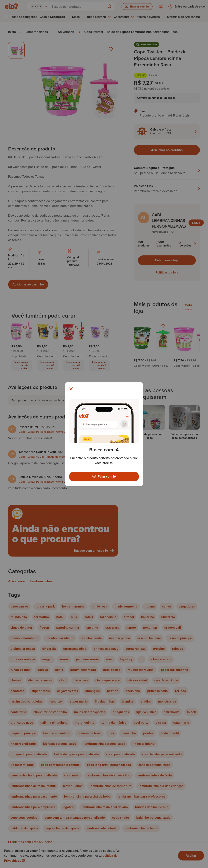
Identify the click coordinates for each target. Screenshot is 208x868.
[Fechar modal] (71, 389)
